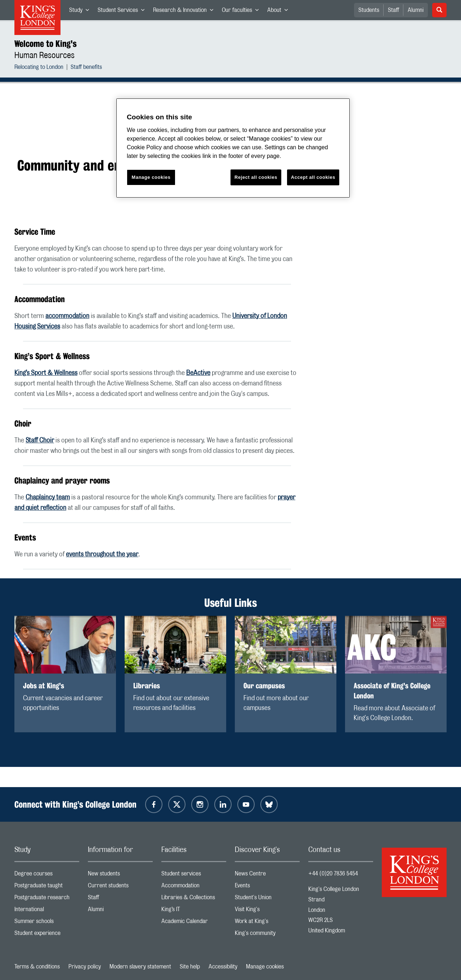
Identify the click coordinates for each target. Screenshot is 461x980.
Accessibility (223, 967)
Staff (393, 10)
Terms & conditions (37, 967)
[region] (233, 148)
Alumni (416, 10)
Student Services (123, 12)
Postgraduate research (47, 899)
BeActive (198, 373)
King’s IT (194, 911)
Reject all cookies (256, 177)
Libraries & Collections (194, 899)
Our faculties (242, 12)
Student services (194, 875)
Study (81, 12)
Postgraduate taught (47, 887)
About (280, 12)
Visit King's (267, 911)
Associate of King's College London (392, 691)
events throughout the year (102, 555)
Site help (190, 967)
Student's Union (267, 899)
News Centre (267, 875)
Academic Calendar (194, 923)
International (47, 911)
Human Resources (44, 56)
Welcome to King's (46, 44)
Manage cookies (265, 967)
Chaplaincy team (48, 498)
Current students (120, 887)
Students (369, 10)
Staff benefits (86, 68)
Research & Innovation (185, 12)
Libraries (147, 686)
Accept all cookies (313, 177)
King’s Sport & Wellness (46, 373)
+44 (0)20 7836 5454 (333, 874)
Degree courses (47, 875)
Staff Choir (40, 441)
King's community (267, 935)
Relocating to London (39, 68)
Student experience (47, 935)
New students (120, 875)
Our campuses (264, 686)
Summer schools (47, 923)
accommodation (67, 316)
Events (267, 887)
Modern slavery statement (140, 967)
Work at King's (267, 923)
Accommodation (194, 887)
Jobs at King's (44, 686)
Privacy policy (85, 967)
